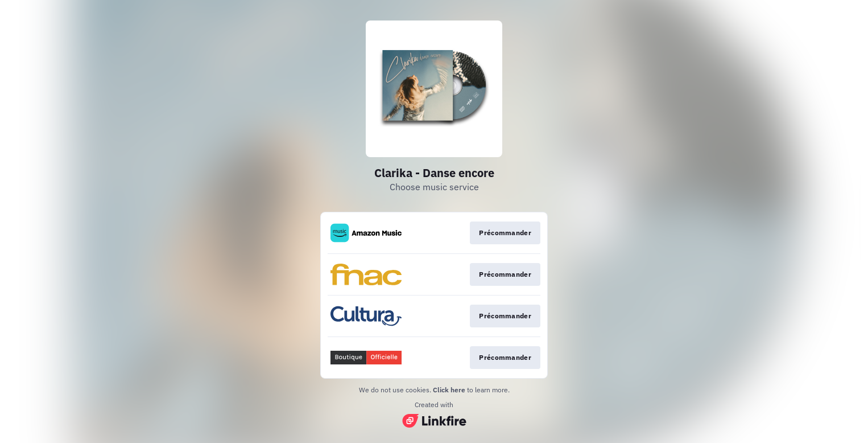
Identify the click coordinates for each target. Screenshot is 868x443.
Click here (449, 390)
